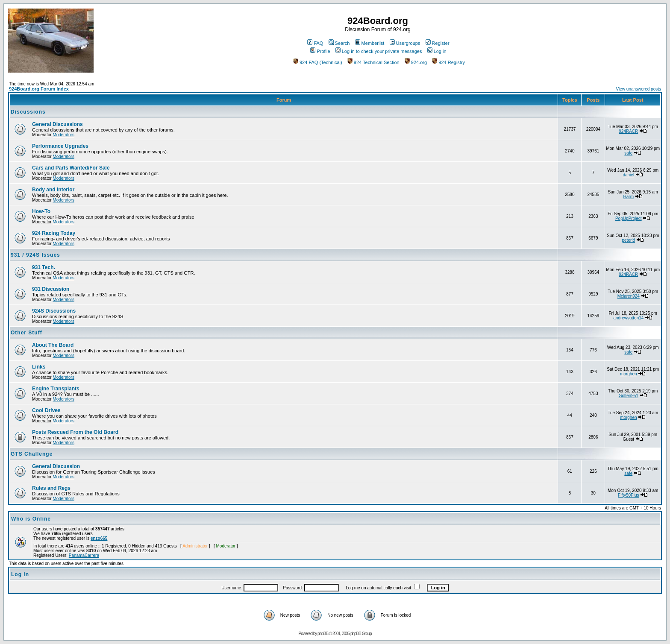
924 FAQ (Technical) (318, 62)
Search (339, 43)
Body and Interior (53, 190)
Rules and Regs (51, 488)
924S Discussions (54, 311)
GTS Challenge (32, 454)
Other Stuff (26, 333)
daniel (628, 175)
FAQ (315, 43)
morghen (628, 374)
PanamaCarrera (84, 555)
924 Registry (448, 62)
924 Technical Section (373, 62)
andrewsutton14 (628, 318)
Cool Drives (46, 410)
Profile (320, 51)
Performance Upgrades (60, 146)
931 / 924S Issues (35, 255)
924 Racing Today (54, 233)
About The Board (53, 345)
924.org (416, 62)
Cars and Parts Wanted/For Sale (71, 168)
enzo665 (99, 538)
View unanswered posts (639, 89)
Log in (437, 51)
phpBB (323, 634)
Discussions (28, 112)
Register (438, 43)
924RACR (628, 131)
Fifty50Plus (628, 495)
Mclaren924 (629, 296)
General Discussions (57, 124)
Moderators (63, 135)
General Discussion (56, 466)
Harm (629, 197)
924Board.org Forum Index (39, 89)
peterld (629, 240)
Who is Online (31, 519)
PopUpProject (629, 218)
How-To (41, 211)
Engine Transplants (56, 389)
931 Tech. (44, 267)
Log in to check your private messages (379, 51)
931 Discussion (51, 289)
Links (39, 367)
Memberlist (370, 43)
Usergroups (405, 43)
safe (628, 153)
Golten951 (629, 396)
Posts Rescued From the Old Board (75, 432)
